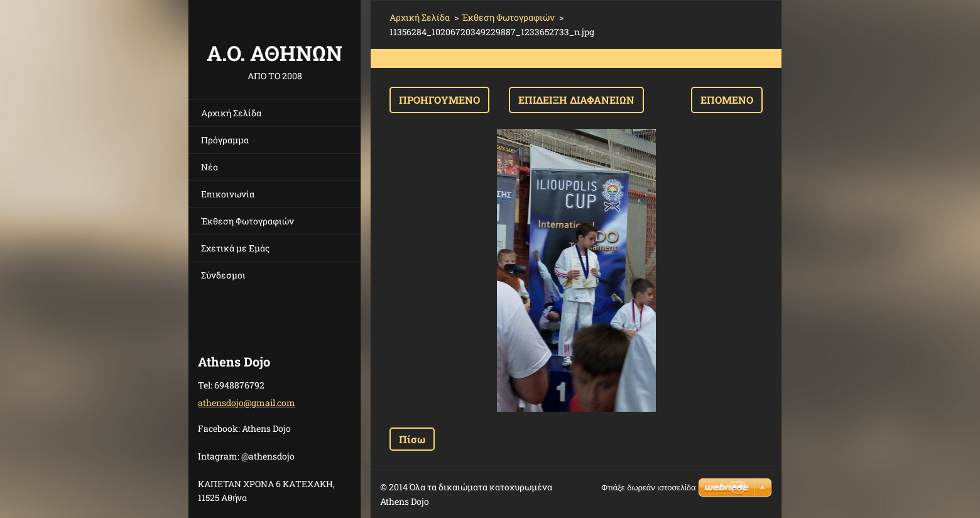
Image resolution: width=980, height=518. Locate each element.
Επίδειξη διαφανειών (576, 100)
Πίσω (412, 439)
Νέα (210, 167)
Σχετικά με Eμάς (235, 248)
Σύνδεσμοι (223, 275)
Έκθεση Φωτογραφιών (248, 221)
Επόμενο (727, 100)
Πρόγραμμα (225, 140)
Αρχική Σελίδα (231, 113)
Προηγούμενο (439, 100)
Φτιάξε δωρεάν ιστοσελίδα (648, 488)
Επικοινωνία (228, 194)
